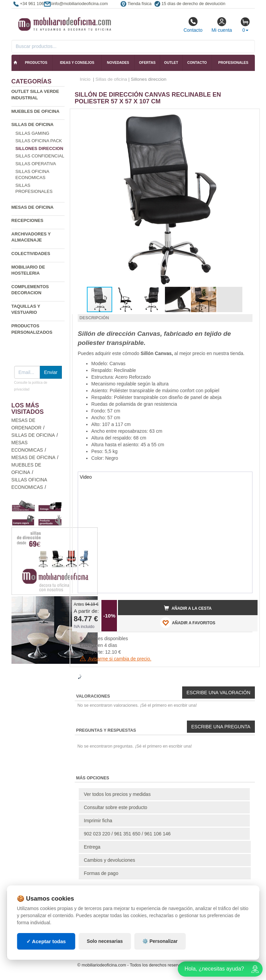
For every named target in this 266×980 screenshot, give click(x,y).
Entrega (92, 847)
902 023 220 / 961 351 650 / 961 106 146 (127, 834)
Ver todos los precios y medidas (117, 794)
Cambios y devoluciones (110, 860)
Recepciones (28, 220)
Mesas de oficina (33, 207)
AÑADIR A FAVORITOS (188, 623)
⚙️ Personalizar (160, 941)
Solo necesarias (105, 941)
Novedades (118, 63)
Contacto (193, 25)
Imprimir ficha (98, 821)
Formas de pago (101, 873)
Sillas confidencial (40, 156)
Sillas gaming (32, 133)
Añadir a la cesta (188, 608)
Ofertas (147, 63)
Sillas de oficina (33, 124)
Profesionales (233, 63)
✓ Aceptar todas (46, 941)
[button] (246, 117)
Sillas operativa (36, 164)
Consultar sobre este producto (116, 807)
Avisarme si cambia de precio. (116, 659)
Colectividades (31, 254)
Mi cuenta (222, 25)
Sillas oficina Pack (39, 141)
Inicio (85, 79)
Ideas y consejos (77, 63)
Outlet (171, 63)
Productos (36, 63)
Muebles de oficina (35, 111)
